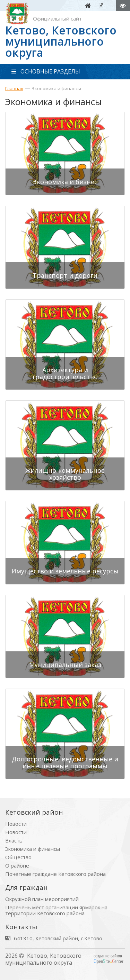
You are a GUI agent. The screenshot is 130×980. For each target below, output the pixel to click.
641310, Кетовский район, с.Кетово (58, 938)
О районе (17, 866)
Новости (16, 824)
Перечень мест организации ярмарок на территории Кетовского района (56, 910)
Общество (18, 857)
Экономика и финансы (56, 88)
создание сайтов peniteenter (109, 958)
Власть (14, 841)
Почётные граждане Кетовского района (55, 874)
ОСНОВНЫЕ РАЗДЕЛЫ (46, 71)
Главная (14, 88)
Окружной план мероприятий (42, 899)
